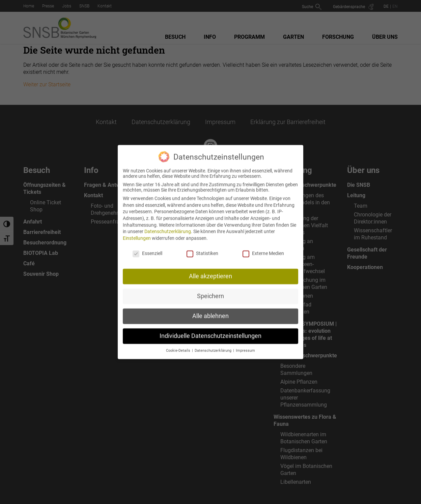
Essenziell (147, 248)
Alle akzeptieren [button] (210, 271)
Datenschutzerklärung (168, 226)
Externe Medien (263, 248)
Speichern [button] (210, 291)
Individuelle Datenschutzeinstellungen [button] (210, 331)
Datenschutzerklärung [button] (214, 345)
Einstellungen (137, 233)
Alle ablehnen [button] (210, 311)
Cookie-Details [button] (179, 345)
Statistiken (202, 248)
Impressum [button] (245, 345)
